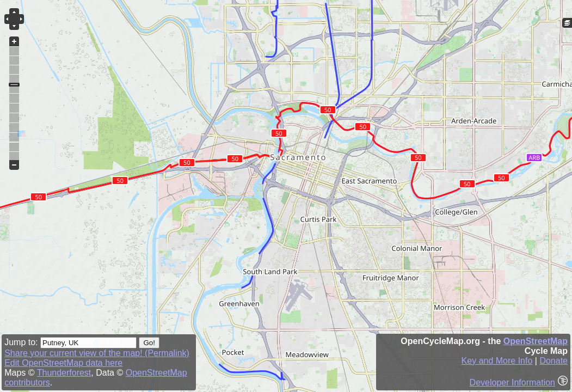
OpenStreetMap (536, 341)
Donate (553, 361)
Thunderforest (64, 373)
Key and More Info (497, 361)
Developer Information (512, 382)
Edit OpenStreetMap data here (63, 363)
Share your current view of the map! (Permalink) (97, 353)
